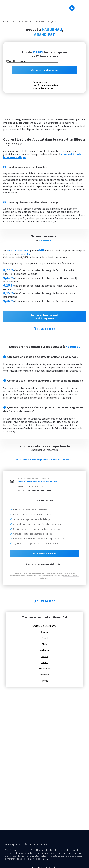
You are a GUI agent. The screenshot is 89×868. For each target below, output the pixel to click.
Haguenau (53, 21)
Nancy (45, 656)
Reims (44, 662)
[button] (81, 8)
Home (6, 21)
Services (17, 21)
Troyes (45, 681)
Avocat (28, 21)
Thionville (44, 675)
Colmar (45, 632)
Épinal (45, 638)
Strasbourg (44, 669)
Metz (44, 644)
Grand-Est (39, 21)
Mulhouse (45, 650)
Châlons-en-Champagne (44, 626)
